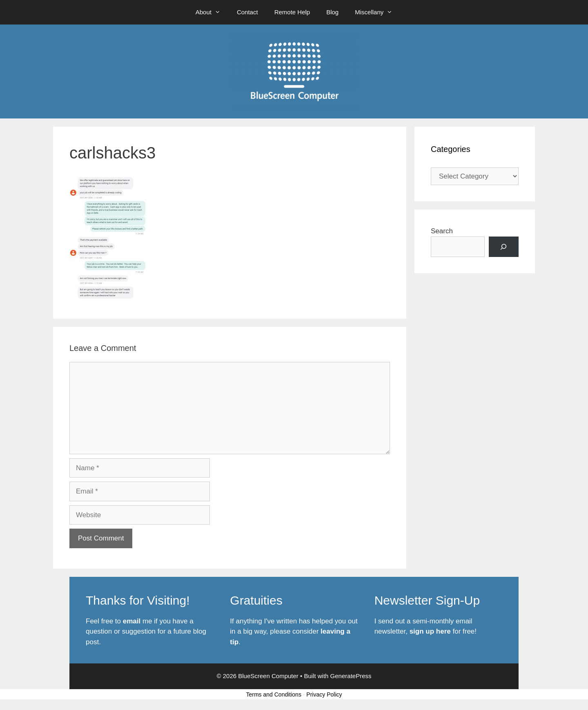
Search (442, 231)
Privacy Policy (324, 694)
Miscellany (378, 12)
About (212, 12)
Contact (247, 12)
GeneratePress (351, 676)
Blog (332, 12)
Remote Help (292, 12)
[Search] (504, 247)
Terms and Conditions (274, 694)
